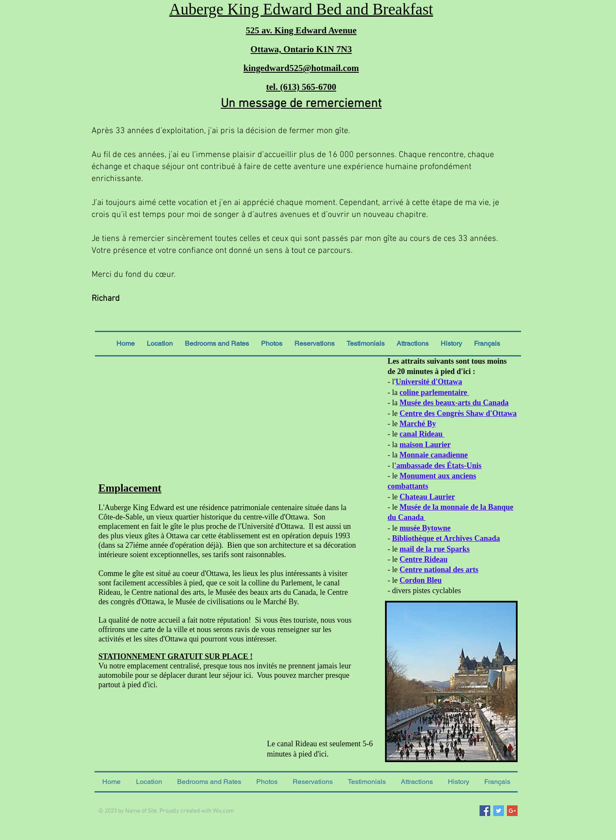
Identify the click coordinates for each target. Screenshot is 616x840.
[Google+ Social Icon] (512, 811)
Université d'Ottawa (429, 382)
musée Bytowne (425, 528)
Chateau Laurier (427, 497)
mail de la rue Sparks (435, 549)
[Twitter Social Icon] (499, 811)
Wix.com (224, 811)
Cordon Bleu (421, 580)
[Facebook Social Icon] (485, 811)
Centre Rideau (423, 559)
